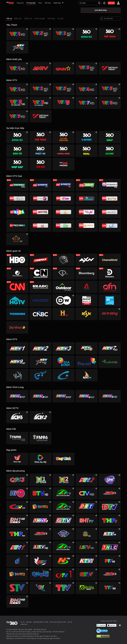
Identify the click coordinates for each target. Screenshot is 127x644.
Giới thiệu (29, 622)
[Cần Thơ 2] (40, 534)
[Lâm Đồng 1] (63, 547)
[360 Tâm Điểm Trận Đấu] (63, 137)
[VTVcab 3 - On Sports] (40, 185)
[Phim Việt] (17, 459)
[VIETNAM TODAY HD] (110, 68)
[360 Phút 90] (40, 151)
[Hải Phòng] (17, 534)
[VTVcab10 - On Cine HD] (63, 199)
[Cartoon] (40, 273)
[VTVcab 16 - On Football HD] (17, 185)
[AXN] (87, 260)
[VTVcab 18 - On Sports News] (63, 185)
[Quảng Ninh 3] (17, 480)
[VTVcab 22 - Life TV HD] (63, 226)
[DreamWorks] (17, 273)
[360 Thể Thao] (110, 34)
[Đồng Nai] (17, 601)
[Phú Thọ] (110, 561)
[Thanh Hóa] (63, 588)
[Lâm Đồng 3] (63, 507)
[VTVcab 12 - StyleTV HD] (87, 212)
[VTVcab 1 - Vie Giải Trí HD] (17, 199)
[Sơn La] (17, 588)
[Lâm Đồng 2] (63, 493)
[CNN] (17, 287)
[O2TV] (110, 226)
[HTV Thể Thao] (17, 47)
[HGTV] (17, 300)
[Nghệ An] (40, 561)
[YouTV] (110, 480)
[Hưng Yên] (87, 534)
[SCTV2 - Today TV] (40, 417)
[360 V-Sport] (87, 137)
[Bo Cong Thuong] (102, 631)
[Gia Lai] (63, 520)
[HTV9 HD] (17, 362)
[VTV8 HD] (110, 103)
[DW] (63, 300)
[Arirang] (110, 314)
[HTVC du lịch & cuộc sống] (87, 375)
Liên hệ (70, 622)
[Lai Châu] (40, 547)
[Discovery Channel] (110, 273)
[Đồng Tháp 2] (87, 588)
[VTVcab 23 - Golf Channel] (87, 185)
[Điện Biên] (110, 507)
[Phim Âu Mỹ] (40, 459)
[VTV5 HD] (87, 68)
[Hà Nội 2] (63, 480)
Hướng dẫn (24, 624)
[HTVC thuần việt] (110, 362)
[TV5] (17, 314)
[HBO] (17, 260)
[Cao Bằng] (17, 507)
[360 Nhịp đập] (17, 164)
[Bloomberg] (87, 273)
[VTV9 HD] (17, 116)
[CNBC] (40, 314)
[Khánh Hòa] (110, 534)
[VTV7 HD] (87, 103)
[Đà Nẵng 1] (40, 507)
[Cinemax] (40, 260)
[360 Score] (110, 151)
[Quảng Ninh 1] (63, 574)
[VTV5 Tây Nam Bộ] (40, 103)
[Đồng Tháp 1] (40, 520)
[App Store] (112, 625)
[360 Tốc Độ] (40, 164)
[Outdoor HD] (63, 287)
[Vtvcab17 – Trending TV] (17, 226)
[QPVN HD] (63, 68)
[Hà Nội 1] (40, 480)
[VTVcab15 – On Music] (110, 212)
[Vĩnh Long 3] (63, 396)
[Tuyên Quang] (110, 588)
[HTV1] (17, 348)
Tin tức (23, 622)
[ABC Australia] (40, 287)
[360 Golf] (110, 137)
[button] (10, 19)
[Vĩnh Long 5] (110, 396)
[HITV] (17, 493)
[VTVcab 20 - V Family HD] (40, 226)
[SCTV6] (17, 417)
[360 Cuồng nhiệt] (63, 151)
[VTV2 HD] (63, 34)
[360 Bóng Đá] (87, 34)
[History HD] (63, 314)
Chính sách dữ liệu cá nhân (58, 622)
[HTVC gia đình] (63, 362)
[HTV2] (40, 348)
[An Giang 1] (17, 547)
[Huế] (63, 534)
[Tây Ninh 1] (17, 561)
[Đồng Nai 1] (17, 520)
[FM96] (40, 438)
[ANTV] (40, 68)
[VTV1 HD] (17, 34)
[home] (10, 3)
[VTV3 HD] (40, 34)
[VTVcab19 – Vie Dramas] (87, 199)
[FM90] (17, 438)
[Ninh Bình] (63, 561)
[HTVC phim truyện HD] (17, 375)
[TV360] (63, 164)
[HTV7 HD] (110, 348)
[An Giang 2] (87, 480)
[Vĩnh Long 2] (40, 396)
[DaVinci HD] (17, 327)
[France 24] (110, 300)
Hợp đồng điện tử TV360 (41, 622)
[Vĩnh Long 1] (17, 396)
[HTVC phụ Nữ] (87, 362)
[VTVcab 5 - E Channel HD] (63, 212)
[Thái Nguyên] (40, 588)
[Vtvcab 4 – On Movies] (40, 212)
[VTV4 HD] (87, 89)
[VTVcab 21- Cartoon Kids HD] (17, 212)
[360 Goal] (87, 151)
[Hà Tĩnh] (87, 520)
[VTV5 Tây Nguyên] (17, 103)
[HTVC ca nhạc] (40, 375)
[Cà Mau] (87, 493)
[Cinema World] (110, 260)
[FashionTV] (63, 273)
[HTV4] (87, 348)
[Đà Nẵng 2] (17, 574)
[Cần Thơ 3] (110, 574)
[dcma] (103, 637)
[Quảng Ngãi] (40, 574)
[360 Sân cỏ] (17, 151)
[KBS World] (40, 300)
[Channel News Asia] (87, 287)
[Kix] (87, 314)
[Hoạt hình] (63, 459)
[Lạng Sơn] (87, 547)
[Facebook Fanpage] (120, 625)
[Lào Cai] (110, 547)
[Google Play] (101, 625)
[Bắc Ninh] (40, 493)
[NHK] (87, 300)
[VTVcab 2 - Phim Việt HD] (40, 199)
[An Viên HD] (17, 239)
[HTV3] (63, 348)
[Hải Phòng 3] (110, 520)
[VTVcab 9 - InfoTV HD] (87, 226)
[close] (124, 6)
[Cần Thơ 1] (110, 493)
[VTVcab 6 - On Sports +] (110, 185)
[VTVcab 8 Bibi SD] (110, 199)
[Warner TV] (63, 260)
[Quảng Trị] (87, 574)
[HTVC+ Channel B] (63, 375)
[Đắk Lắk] (87, 507)
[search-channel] (102, 19)
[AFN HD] (110, 287)
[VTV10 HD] (63, 103)
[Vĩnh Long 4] (87, 396)
